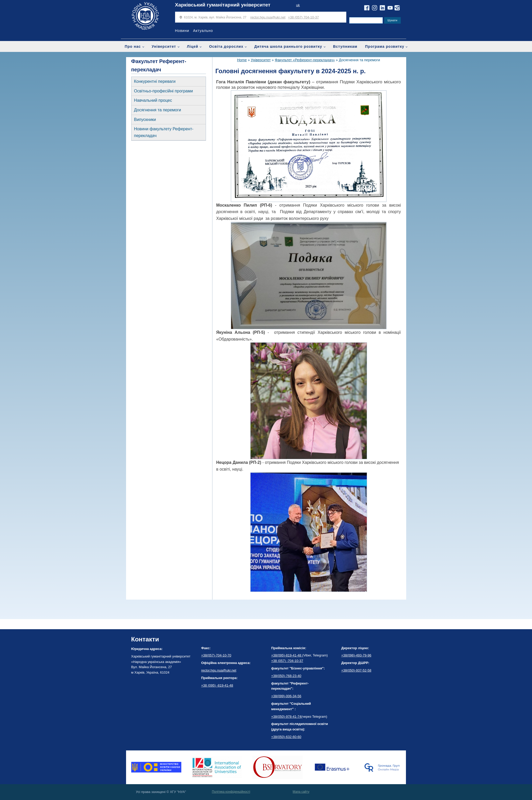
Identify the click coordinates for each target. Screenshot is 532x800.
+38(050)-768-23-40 (286, 676)
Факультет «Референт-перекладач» (305, 60)
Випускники (145, 120)
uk (298, 5)
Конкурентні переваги (155, 81)
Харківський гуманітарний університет (223, 5)
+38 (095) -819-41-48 (217, 685)
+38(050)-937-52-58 (356, 670)
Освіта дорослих (226, 46)
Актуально (203, 31)
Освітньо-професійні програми (164, 91)
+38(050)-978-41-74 (286, 717)
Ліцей (193, 46)
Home (242, 60)
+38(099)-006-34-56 (286, 696)
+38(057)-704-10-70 (216, 655)
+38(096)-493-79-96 (356, 655)
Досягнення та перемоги (158, 110)
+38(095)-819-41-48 (287, 655)
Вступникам (345, 46)
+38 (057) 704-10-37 (303, 17)
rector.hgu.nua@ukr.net (268, 17)
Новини (182, 31)
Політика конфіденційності (231, 792)
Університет (164, 46)
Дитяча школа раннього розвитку (288, 46)
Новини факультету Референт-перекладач (164, 132)
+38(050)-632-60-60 (286, 737)
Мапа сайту (301, 792)
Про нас (133, 46)
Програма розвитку (385, 46)
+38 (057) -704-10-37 (287, 661)
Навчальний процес (153, 100)
